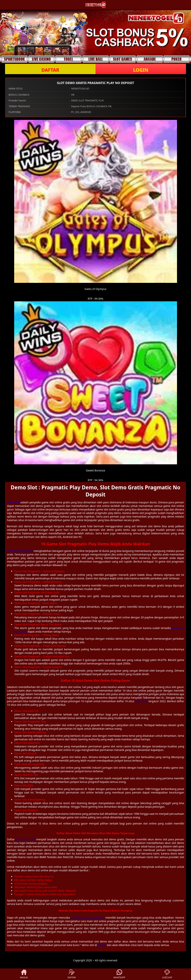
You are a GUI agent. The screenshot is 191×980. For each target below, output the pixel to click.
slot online (141, 701)
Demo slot (13, 502)
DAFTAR (50, 70)
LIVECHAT (167, 974)
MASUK (24, 974)
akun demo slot (25, 839)
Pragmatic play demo (20, 551)
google (102, 945)
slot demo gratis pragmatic (88, 918)
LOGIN (141, 70)
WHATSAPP (119, 974)
